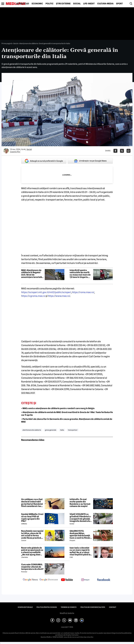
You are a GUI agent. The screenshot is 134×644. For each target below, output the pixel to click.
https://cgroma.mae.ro (33, 296)
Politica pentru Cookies (47, 607)
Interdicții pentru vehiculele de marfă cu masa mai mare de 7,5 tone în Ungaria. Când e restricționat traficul (80, 274)
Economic (37, 4)
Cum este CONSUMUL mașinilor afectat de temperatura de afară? (32, 567)
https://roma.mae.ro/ (83, 292)
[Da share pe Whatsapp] (129, 151)
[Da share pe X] (122, 151)
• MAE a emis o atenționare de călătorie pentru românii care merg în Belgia (58, 408)
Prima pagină (7, 43)
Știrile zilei (23, 4)
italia (62, 430)
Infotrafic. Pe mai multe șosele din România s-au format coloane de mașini (80, 503)
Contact (113, 607)
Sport (119, 4)
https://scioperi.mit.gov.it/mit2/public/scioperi (46, 292)
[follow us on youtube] (67, 580)
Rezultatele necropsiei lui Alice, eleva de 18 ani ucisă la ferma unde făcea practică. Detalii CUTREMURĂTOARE (32, 534)
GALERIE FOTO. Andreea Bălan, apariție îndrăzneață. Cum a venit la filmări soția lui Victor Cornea (81, 534)
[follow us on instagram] (85, 580)
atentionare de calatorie (32, 430)
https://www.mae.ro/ (59, 296)
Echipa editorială (25, 607)
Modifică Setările (67, 613)
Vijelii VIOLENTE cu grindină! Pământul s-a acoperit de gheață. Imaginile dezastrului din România (80, 518)
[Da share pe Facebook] (115, 151)
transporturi (73, 430)
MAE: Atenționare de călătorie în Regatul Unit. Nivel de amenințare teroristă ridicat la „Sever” (32, 274)
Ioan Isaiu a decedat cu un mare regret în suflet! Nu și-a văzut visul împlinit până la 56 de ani (80, 551)
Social (77, 4)
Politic (49, 4)
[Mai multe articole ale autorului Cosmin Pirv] (6, 151)
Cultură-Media (105, 4)
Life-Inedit (89, 4)
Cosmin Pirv (15, 152)
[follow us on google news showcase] (49, 580)
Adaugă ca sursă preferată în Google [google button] (44, 161)
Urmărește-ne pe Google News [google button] (90, 161)
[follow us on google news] (30, 580)
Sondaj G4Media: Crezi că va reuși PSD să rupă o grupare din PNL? (32, 518)
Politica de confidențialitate (93, 607)
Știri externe (63, 4)
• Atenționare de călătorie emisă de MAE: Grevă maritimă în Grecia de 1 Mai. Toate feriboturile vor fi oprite (67, 414)
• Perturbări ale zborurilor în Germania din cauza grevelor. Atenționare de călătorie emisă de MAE (67, 420)
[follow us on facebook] (104, 580)
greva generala (51, 430)
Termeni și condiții (69, 607)
